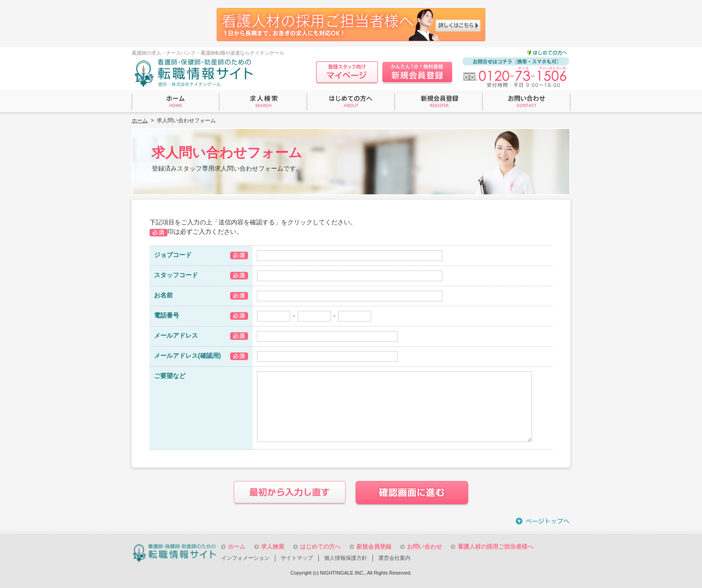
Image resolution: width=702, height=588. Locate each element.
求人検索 (273, 547)
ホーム (140, 120)
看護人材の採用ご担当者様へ (495, 547)
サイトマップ (297, 558)
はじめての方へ (320, 547)
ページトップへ (543, 521)
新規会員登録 (374, 547)
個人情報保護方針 (346, 558)
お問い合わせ (424, 547)
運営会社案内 (394, 558)
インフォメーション (245, 558)
